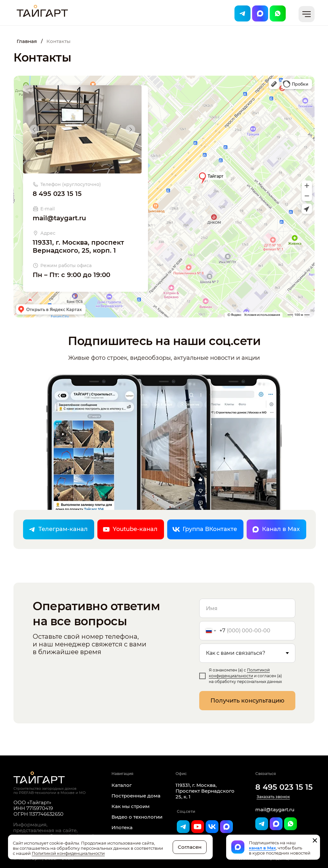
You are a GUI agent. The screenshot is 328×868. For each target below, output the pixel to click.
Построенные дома (136, 796)
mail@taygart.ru (59, 218)
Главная (27, 41)
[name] (247, 608)
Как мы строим (131, 806)
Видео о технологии (137, 817)
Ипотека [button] (122, 827)
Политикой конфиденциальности (68, 853)
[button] (307, 14)
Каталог (122, 785)
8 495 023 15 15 (57, 194)
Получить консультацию (247, 701)
